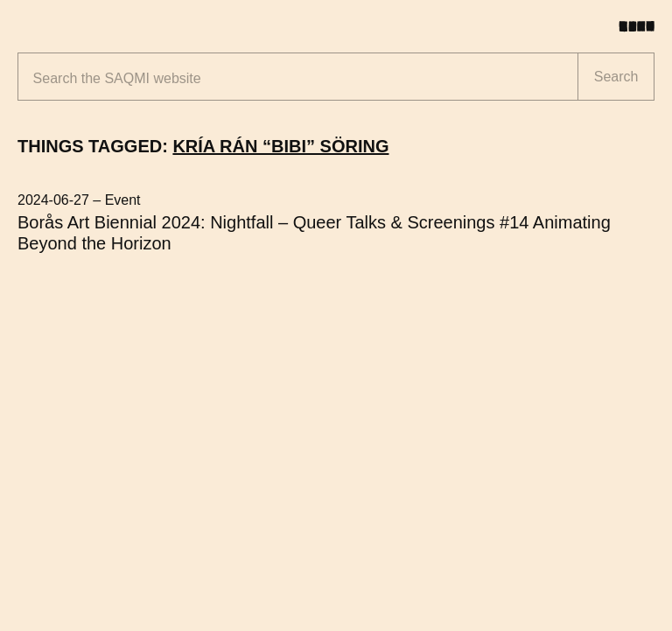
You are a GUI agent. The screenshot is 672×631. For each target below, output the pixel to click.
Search (616, 77)
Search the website (117, 78)
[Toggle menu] (643, 26)
